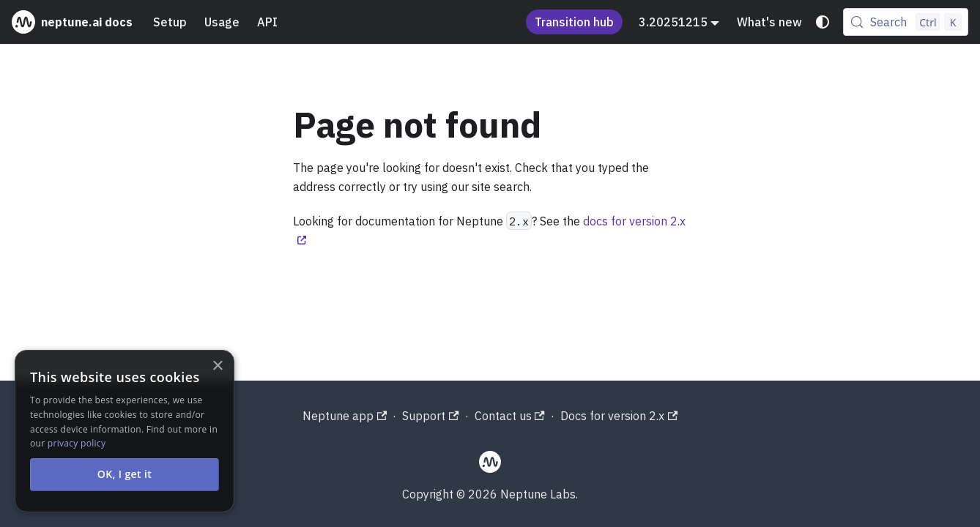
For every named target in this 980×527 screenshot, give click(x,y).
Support (430, 416)
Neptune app (345, 416)
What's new (769, 22)
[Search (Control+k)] (906, 22)
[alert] (125, 431)
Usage (222, 22)
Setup (170, 22)
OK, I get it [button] (125, 474)
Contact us (510, 416)
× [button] (217, 366)
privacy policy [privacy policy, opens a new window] (77, 443)
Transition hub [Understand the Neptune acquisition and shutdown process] (574, 22)
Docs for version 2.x (619, 416)
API (267, 22)
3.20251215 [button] (673, 22)
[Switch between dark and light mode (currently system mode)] (823, 22)
